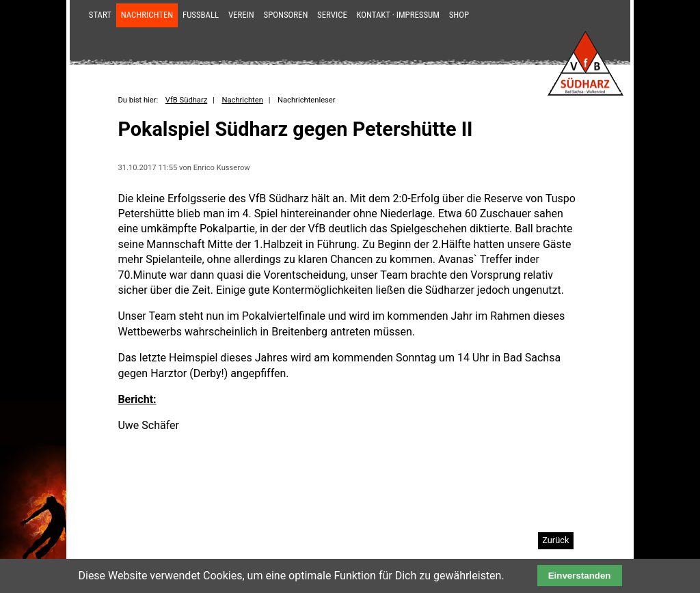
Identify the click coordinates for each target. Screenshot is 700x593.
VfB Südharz (186, 100)
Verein (241, 15)
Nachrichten (147, 15)
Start (100, 15)
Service (332, 15)
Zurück (555, 540)
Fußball (201, 15)
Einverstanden (580, 576)
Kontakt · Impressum (398, 15)
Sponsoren (286, 15)
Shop (459, 15)
